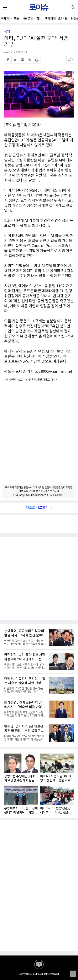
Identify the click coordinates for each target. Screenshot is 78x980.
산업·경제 (50, 19)
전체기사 (6, 19)
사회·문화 (28, 19)
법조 (17, 19)
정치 (39, 19)
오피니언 (63, 19)
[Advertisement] (39, 437)
